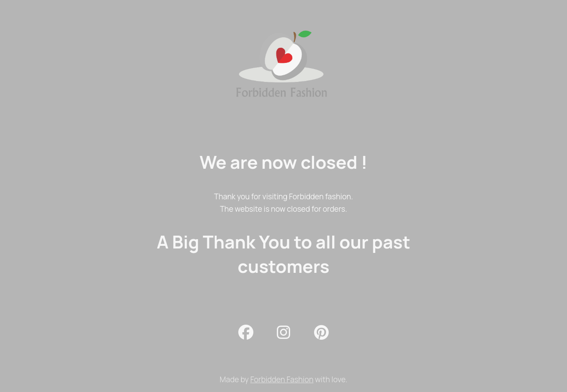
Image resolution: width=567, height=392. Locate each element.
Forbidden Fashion (282, 379)
